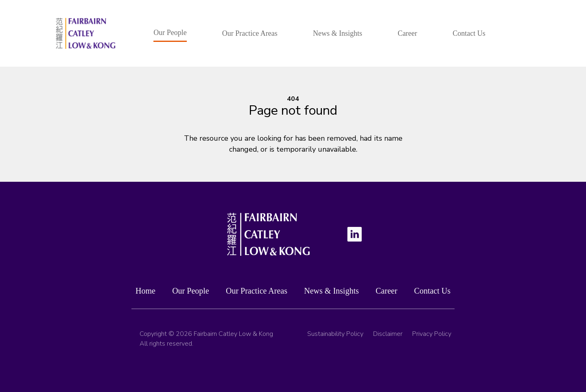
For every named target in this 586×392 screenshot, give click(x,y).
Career (407, 33)
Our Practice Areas (250, 33)
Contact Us (469, 33)
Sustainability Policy (335, 337)
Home (145, 292)
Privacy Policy (432, 337)
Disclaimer (388, 337)
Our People (170, 33)
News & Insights (338, 33)
